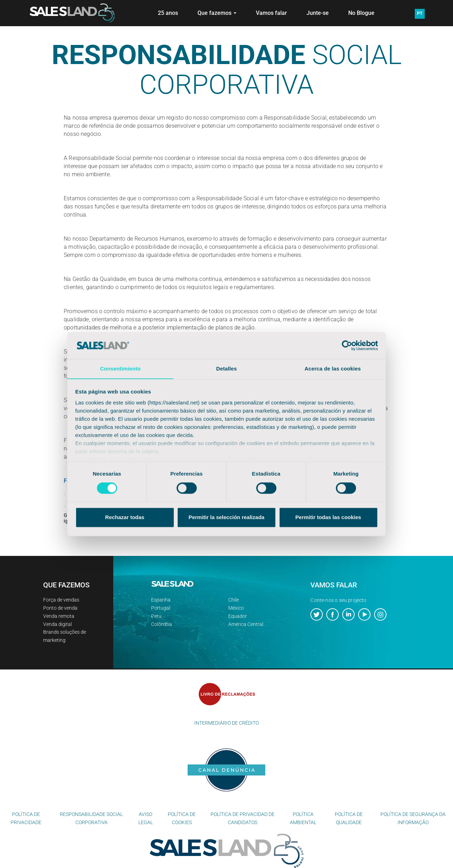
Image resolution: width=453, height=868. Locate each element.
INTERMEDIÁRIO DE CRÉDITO (226, 723)
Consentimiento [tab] (121, 369)
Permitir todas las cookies (328, 518)
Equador (238, 616)
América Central (246, 624)
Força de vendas (61, 600)
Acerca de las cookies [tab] (333, 369)
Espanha (161, 600)
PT (420, 13)
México (236, 608)
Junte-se (318, 13)
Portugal (161, 608)
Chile (234, 600)
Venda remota (59, 616)
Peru (156, 616)
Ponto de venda (60, 608)
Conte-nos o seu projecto (338, 600)
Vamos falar (271, 13)
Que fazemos (217, 13)
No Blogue (361, 13)
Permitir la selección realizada (226, 518)
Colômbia (162, 624)
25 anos (168, 13)
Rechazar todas (125, 518)
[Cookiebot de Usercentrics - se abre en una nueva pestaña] (347, 345)
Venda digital (58, 624)
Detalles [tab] (226, 369)
